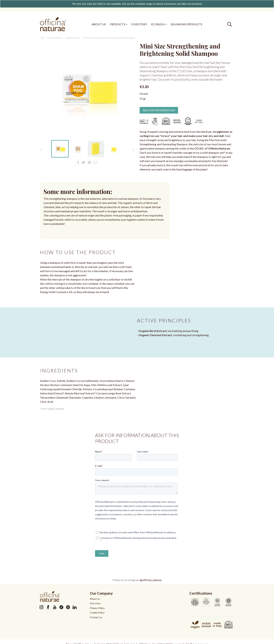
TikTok (61, 607)
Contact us (96, 617)
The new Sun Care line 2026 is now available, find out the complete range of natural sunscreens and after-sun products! (137, 4)
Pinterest (68, 607)
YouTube (55, 607)
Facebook (48, 607)
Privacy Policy (97, 608)
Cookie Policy (97, 613)
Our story (95, 603)
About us (95, 599)
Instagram (41, 607)
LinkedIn (75, 607)
